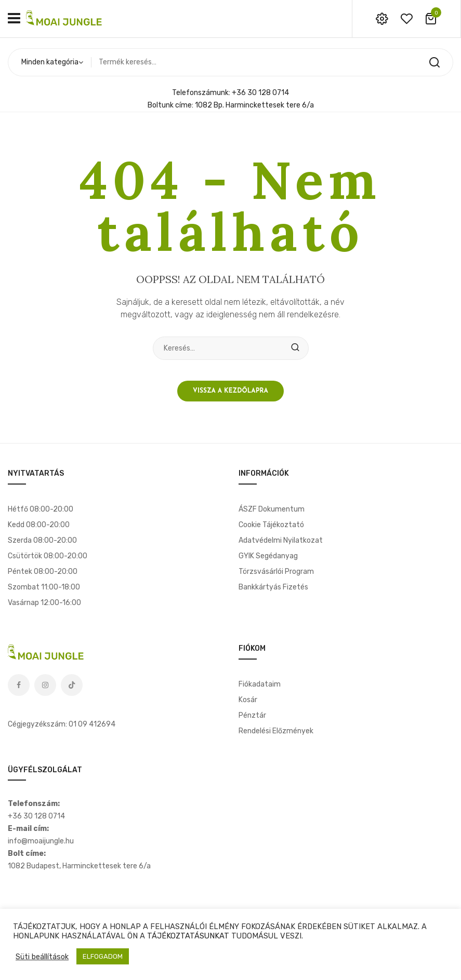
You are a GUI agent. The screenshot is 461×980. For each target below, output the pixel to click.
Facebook (19, 685)
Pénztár (252, 715)
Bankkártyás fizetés (273, 587)
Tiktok (72, 685)
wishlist (406, 19)
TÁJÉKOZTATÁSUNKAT (188, 936)
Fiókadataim (260, 684)
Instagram (45, 685)
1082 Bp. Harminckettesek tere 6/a (254, 105)
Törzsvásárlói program (276, 572)
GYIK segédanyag (268, 556)
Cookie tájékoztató (271, 525)
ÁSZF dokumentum (272, 509)
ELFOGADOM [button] (103, 956)
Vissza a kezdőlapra (230, 391)
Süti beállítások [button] (42, 957)
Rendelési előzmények (276, 731)
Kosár (248, 700)
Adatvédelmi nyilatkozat (281, 540)
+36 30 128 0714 (260, 93)
